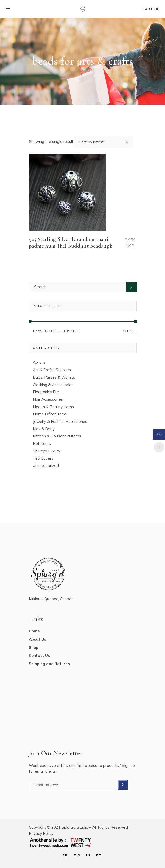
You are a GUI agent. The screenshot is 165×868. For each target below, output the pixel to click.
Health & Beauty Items (53, 407)
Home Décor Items (50, 414)
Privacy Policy (41, 833)
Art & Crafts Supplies (52, 370)
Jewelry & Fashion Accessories (60, 421)
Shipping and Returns (49, 664)
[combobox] (103, 142)
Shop (33, 647)
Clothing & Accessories (53, 385)
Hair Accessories (48, 399)
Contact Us (39, 655)
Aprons (39, 362)
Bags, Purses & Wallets (54, 377)
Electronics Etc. (46, 392)
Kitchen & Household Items (57, 436)
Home (34, 631)
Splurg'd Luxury (46, 451)
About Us (37, 639)
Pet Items (42, 444)
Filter (130, 331)
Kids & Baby (44, 429)
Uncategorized (46, 466)
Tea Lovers (43, 458)
